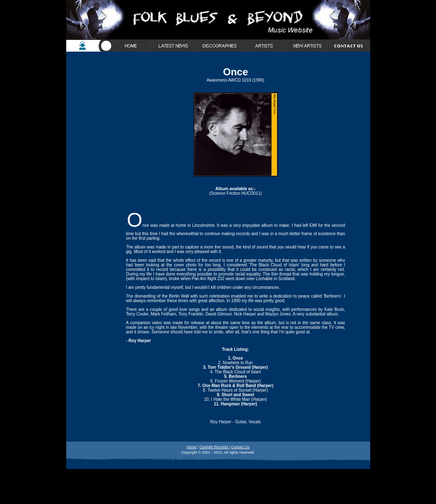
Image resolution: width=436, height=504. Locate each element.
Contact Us (240, 447)
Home (192, 447)
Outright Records (214, 447)
